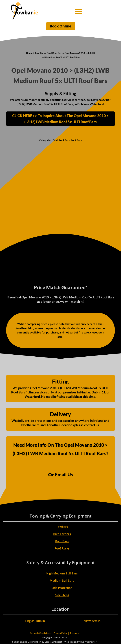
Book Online (61, 26)
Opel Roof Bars (55, 53)
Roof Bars (40, 53)
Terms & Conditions (40, 633)
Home (29, 53)
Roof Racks (62, 548)
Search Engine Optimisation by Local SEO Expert (37, 642)
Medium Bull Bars (62, 581)
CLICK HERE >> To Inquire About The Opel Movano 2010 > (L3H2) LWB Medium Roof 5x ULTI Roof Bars (60, 119)
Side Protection (62, 588)
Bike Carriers (62, 534)
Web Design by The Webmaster (80, 642)
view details (92, 621)
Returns (74, 633)
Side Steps (62, 595)
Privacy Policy (60, 633)
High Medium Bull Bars (62, 573)
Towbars (62, 527)
